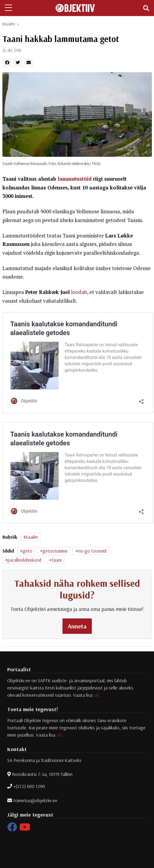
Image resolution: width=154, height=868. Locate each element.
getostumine (55, 551)
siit (96, 695)
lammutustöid (75, 179)
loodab (79, 292)
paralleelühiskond (24, 560)
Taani (57, 560)
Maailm (9, 24)
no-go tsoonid (92, 551)
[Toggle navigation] (146, 8)
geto (27, 551)
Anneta (77, 626)
